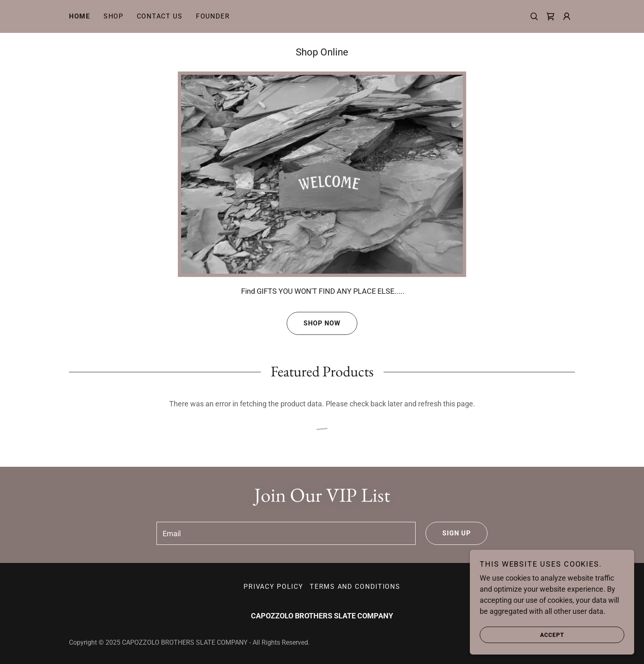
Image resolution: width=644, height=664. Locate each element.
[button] (567, 16)
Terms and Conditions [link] (355, 587)
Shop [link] (114, 16)
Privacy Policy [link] (273, 587)
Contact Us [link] (160, 16)
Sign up (448, 533)
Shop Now (314, 323)
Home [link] (80, 16)
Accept (522, 634)
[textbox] (286, 533)
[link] (550, 16)
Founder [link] (213, 16)
